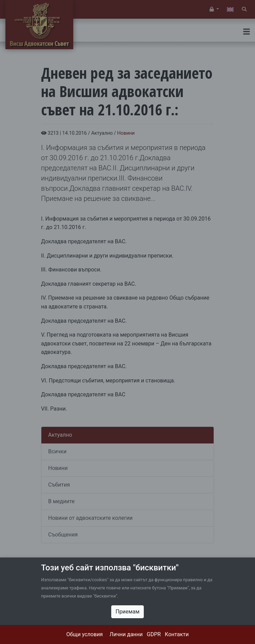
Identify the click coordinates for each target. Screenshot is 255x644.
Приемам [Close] (128, 612)
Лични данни (126, 634)
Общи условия (85, 634)
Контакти (177, 634)
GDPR (154, 634)
